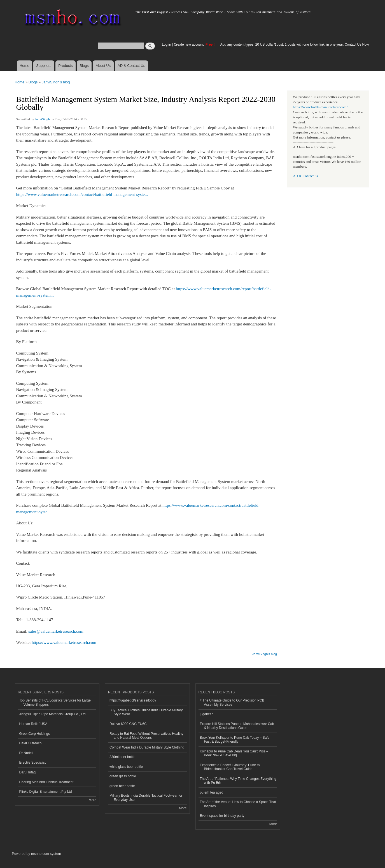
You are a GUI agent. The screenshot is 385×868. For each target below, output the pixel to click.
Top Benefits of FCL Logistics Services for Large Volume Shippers (55, 702)
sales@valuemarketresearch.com (56, 631)
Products (65, 66)
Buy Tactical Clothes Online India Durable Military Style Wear (146, 712)
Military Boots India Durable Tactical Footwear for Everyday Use (146, 797)
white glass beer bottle (126, 767)
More (93, 800)
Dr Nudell (26, 753)
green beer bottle (122, 786)
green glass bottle (123, 776)
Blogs (84, 66)
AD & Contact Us (131, 66)
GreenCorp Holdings (35, 734)
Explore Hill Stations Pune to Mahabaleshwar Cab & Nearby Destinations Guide (237, 726)
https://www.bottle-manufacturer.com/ (320, 107)
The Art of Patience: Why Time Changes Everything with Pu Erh (238, 781)
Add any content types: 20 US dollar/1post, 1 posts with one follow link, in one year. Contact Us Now (295, 44)
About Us (103, 66)
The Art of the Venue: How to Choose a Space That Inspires (238, 804)
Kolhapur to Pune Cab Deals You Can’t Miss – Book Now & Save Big (234, 753)
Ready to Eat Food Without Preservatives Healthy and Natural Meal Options (146, 736)
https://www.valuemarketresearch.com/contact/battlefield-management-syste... (82, 194)
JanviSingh (42, 119)
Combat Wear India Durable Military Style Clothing (147, 747)
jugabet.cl (207, 714)
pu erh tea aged (212, 792)
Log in (166, 44)
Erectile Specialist (33, 763)
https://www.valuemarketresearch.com (64, 642)
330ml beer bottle (123, 757)
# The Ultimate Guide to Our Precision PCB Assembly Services (232, 702)
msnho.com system (46, 854)
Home (25, 66)
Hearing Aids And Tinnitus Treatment (46, 782)
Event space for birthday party (222, 816)
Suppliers (44, 66)
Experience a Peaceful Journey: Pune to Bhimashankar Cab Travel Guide (230, 767)
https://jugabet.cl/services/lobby (133, 700)
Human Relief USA (33, 724)
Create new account (189, 44)
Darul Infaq (28, 772)
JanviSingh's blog (56, 82)
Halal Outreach (31, 743)
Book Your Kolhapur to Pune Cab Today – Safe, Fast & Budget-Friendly (235, 740)
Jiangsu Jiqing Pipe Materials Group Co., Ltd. (53, 714)
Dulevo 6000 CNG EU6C (128, 724)
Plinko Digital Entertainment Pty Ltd (46, 792)
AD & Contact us (305, 176)
